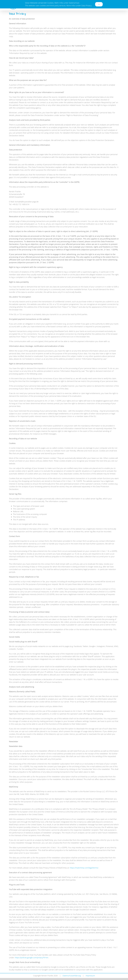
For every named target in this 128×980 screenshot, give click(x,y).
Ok (99, 4)
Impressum (90, 976)
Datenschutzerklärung (72, 976)
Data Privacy (86, 6)
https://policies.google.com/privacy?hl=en (32, 958)
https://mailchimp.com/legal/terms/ (84, 868)
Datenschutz (74, 3)
